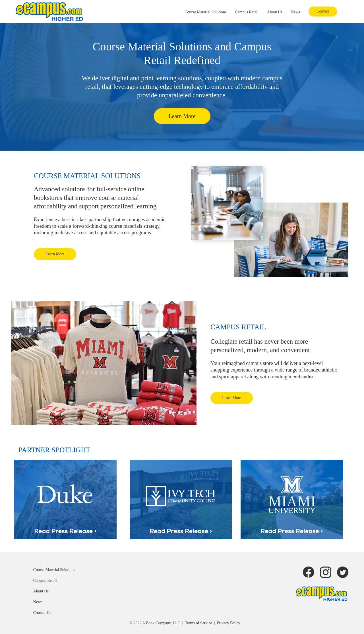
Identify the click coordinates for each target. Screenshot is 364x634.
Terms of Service (198, 623)
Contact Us (42, 613)
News (295, 12)
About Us (275, 12)
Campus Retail (247, 12)
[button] (323, 12)
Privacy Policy (229, 623)
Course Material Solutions (205, 12)
